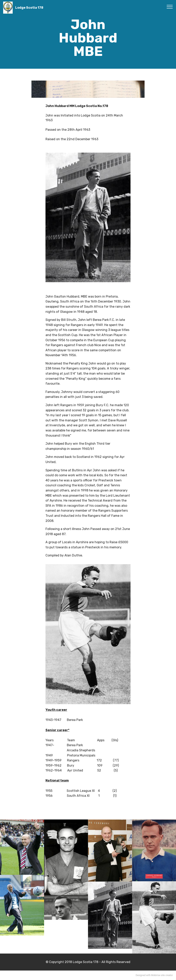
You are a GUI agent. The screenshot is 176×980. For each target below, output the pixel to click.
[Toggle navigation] (170, 7)
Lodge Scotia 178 (29, 8)
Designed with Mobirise (148, 975)
